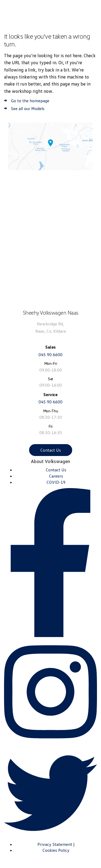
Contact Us (51, 450)
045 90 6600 (50, 355)
